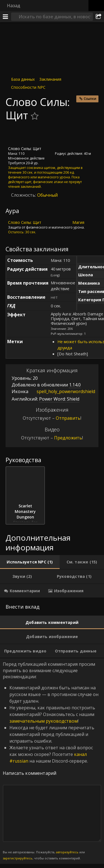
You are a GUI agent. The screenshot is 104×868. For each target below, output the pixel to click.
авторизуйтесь (67, 852)
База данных (23, 79)
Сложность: (24, 195)
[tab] (30, 562)
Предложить (68, 438)
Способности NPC (28, 87)
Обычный (47, 195)
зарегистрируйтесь (18, 858)
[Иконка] (15, 134)
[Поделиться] (98, 17)
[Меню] (6, 17)
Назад (14, 6)
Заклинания (50, 79)
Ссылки (90, 99)
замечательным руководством (44, 721)
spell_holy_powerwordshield (62, 391)
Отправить (68, 418)
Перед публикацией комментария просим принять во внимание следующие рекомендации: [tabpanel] (52, 761)
